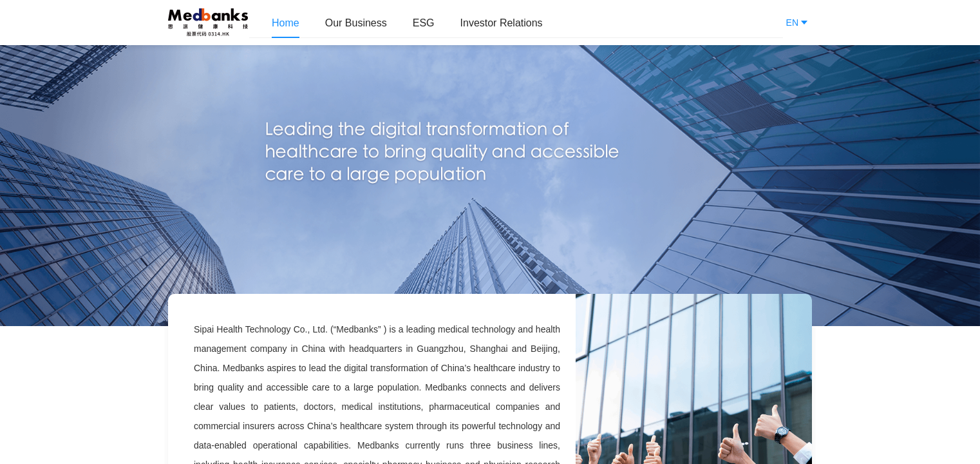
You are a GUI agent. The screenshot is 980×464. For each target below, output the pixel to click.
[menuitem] (286, 23)
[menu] (516, 23)
